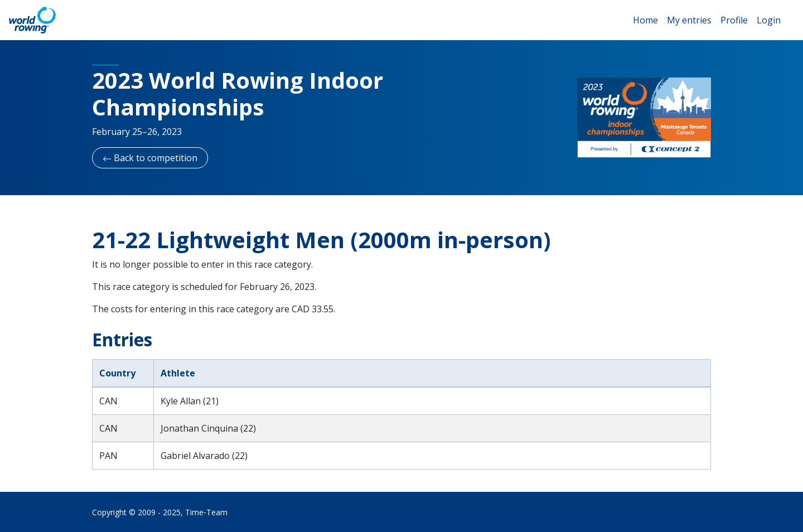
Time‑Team (206, 512)
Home (645, 20)
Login (769, 20)
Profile (734, 20)
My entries (689, 20)
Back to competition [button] (150, 158)
